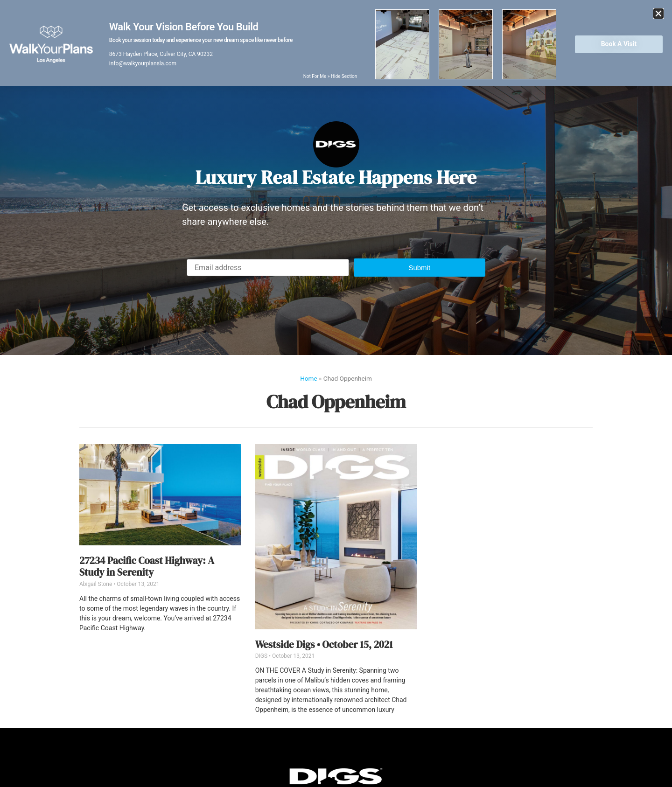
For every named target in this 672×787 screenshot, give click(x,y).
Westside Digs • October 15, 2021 (324, 644)
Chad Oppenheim (336, 402)
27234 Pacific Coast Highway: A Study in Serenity (147, 566)
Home (309, 378)
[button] (420, 268)
